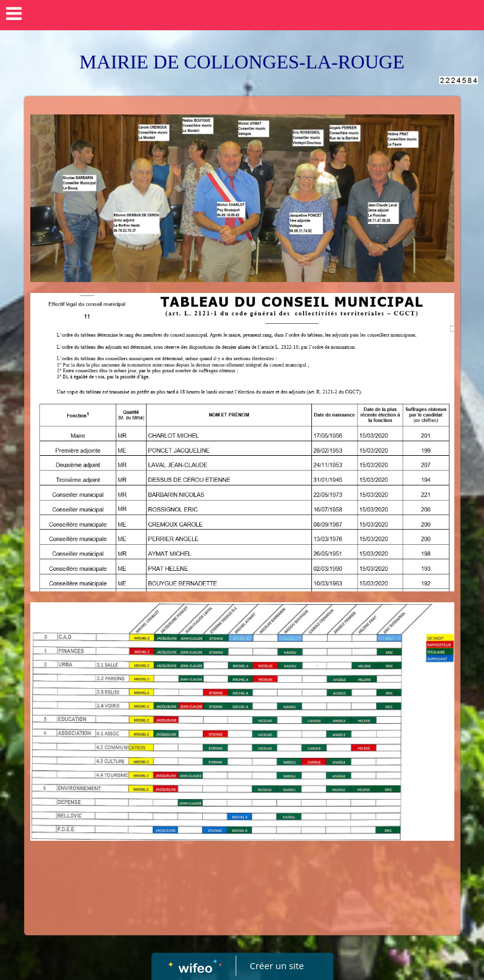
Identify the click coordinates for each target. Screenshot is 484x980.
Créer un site (277, 965)
